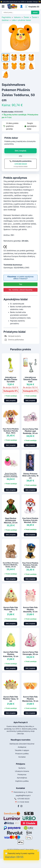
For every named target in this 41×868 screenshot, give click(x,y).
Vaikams (17, 17)
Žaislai (26, 17)
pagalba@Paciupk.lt (23, 795)
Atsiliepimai (22, 747)
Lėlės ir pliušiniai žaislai (21, 20)
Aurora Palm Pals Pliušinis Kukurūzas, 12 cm (11, 654)
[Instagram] (21, 806)
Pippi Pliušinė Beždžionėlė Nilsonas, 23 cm (11, 520)
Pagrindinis (6, 17)
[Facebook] (18, 806)
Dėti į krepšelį (20, 151)
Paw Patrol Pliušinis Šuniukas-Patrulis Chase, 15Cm (30, 565)
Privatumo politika (22, 754)
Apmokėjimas (22, 778)
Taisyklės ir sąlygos (22, 750)
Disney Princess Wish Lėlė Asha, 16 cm (30, 476)
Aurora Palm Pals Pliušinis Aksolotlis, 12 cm (30, 609)
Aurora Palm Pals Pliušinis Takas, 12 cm (11, 699)
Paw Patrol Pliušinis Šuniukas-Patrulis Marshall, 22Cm (30, 520)
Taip (20, 284)
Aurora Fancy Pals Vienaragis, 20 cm (30, 653)
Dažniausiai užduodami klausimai (22, 744)
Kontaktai (22, 757)
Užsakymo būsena (22, 771)
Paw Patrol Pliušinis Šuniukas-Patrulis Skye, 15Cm (11, 431)
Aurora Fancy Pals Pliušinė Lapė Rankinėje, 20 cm (30, 431)
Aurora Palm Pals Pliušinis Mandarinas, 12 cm (30, 699)
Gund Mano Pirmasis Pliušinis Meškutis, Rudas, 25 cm (11, 565)
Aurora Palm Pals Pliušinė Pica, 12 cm (11, 609)
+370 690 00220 (20, 164)
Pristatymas (22, 775)
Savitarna (22, 768)
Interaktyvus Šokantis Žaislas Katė (30, 379)
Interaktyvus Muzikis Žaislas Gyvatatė (11, 379)
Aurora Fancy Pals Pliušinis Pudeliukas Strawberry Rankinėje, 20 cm (11, 476)
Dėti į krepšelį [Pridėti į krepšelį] (11, 401)
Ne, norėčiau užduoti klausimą (20, 290)
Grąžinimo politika (22, 781)
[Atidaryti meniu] (3, 6)
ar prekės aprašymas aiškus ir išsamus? (20, 278)
